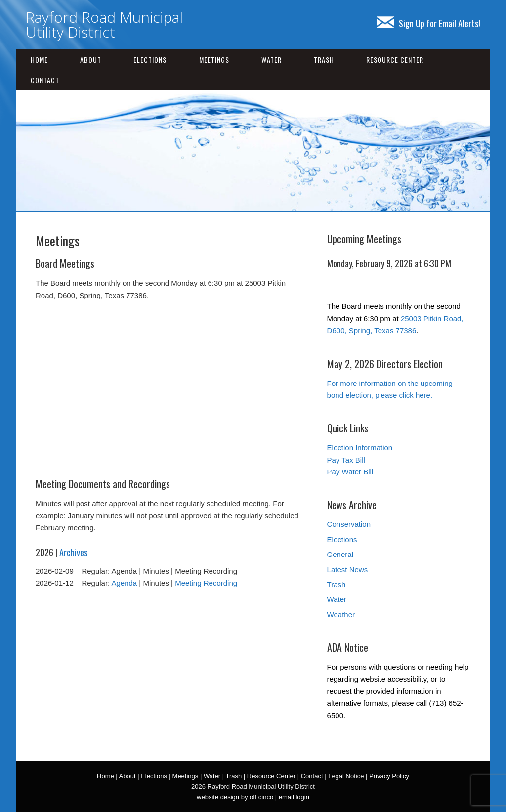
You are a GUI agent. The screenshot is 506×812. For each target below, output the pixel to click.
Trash (324, 60)
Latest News (348, 570)
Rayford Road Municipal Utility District (104, 24)
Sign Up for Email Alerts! (428, 23)
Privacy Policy (389, 776)
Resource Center (395, 60)
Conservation (349, 524)
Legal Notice (346, 776)
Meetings (214, 60)
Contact (45, 80)
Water (272, 60)
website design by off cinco (235, 797)
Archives (73, 552)
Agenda (124, 583)
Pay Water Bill (350, 472)
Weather (341, 615)
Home (39, 60)
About (91, 60)
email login (294, 797)
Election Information (360, 448)
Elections (150, 60)
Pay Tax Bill (346, 460)
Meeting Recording (206, 583)
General (340, 554)
